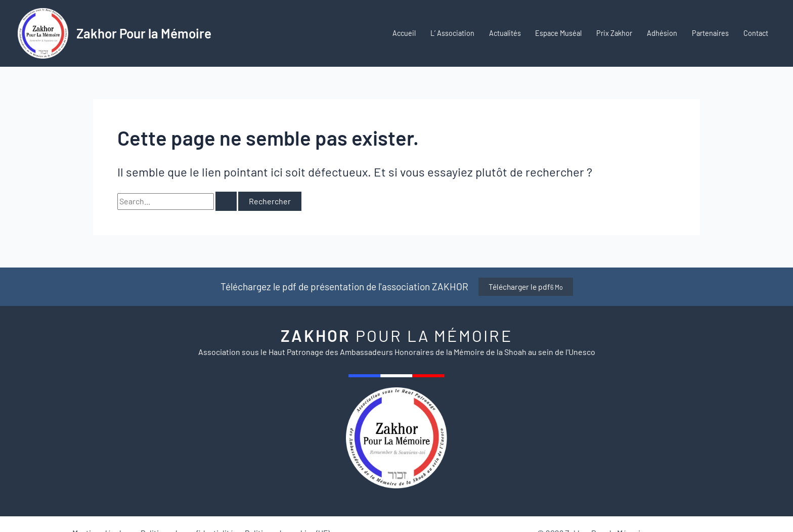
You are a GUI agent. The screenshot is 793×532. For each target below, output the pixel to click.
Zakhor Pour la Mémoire (144, 33)
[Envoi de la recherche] (226, 201)
